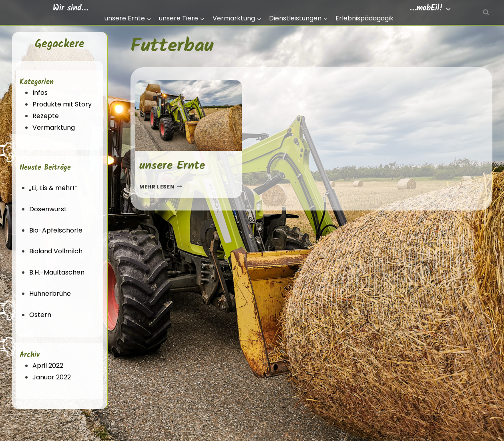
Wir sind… (70, 8)
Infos (40, 93)
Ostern (40, 315)
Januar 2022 (52, 377)
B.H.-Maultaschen (57, 272)
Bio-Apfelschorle (56, 230)
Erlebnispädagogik (364, 18)
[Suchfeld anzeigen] (486, 12)
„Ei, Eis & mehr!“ (53, 188)
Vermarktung (54, 127)
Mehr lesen (161, 187)
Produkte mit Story (62, 104)
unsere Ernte (172, 166)
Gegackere (60, 44)
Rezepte (46, 116)
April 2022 (48, 366)
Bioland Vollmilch (56, 251)
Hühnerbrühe (50, 294)
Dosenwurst (48, 209)
